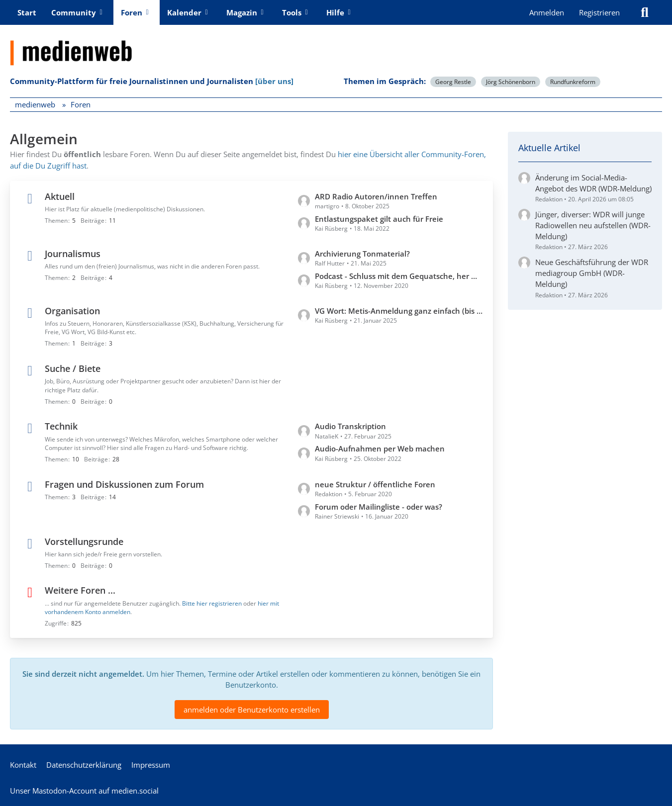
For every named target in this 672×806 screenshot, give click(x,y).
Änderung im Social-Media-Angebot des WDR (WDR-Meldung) (593, 183)
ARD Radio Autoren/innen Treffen (376, 196)
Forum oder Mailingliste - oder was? (379, 506)
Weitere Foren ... (80, 590)
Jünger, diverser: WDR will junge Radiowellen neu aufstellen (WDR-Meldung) (593, 225)
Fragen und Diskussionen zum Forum (124, 484)
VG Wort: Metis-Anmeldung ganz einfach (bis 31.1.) (399, 310)
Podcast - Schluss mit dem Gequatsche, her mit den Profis (399, 275)
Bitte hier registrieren (212, 603)
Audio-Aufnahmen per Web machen (380, 448)
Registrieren (599, 12)
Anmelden (547, 12)
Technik (61, 426)
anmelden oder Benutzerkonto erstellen (252, 710)
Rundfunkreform (573, 82)
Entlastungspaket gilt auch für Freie (379, 218)
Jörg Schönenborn (511, 82)
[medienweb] (336, 45)
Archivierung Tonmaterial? (362, 253)
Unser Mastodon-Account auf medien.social (84, 791)
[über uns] (274, 81)
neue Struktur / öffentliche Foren (375, 484)
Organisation (72, 310)
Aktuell (60, 196)
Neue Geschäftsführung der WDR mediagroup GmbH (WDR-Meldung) (592, 273)
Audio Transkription (350, 426)
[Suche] (645, 12)
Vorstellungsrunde (84, 541)
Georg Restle (453, 82)
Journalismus (73, 253)
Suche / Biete (73, 368)
